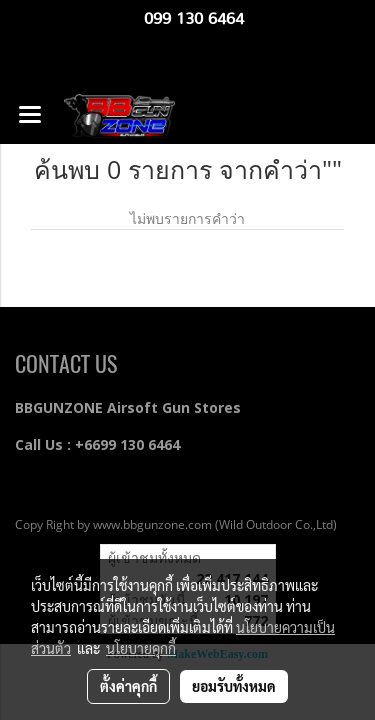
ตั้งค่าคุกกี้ (128, 686)
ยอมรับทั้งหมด (234, 686)
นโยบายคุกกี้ (141, 648)
